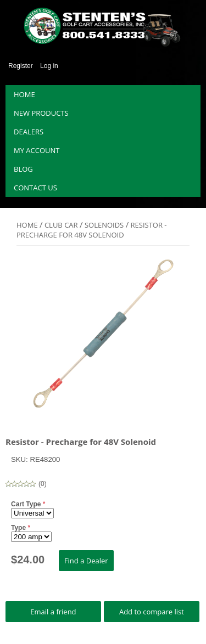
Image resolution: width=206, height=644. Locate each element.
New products (41, 113)
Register (21, 66)
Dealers (29, 132)
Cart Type (27, 504)
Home (24, 94)
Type (19, 528)
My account (37, 150)
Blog (23, 169)
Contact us (35, 188)
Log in (49, 66)
